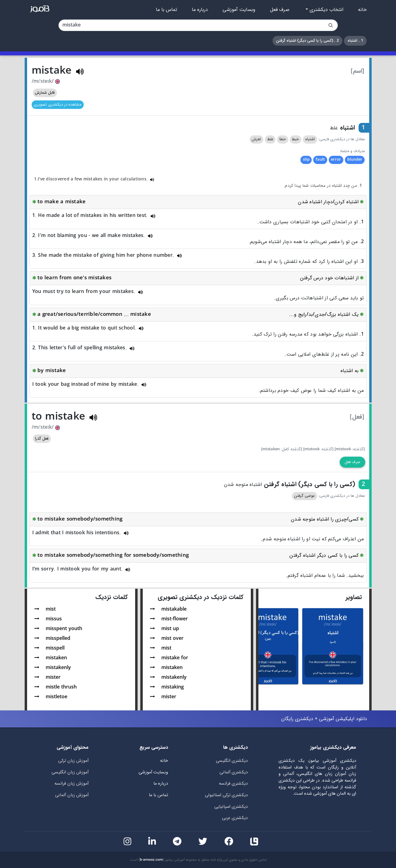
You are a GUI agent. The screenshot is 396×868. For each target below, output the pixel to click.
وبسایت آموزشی (239, 10)
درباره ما (200, 10)
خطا (283, 139)
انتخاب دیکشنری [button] (326, 10)
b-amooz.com (151, 860)
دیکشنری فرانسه (233, 784)
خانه (362, 10)
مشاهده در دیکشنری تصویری (58, 105)
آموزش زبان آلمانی (72, 795)
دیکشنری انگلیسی (232, 761)
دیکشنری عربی (235, 818)
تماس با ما (166, 10)
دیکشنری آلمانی (234, 772)
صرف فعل (280, 10)
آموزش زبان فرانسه (72, 784)
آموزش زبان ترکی (73, 761)
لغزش (256, 139)
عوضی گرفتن (305, 496)
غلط (270, 139)
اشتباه (310, 139)
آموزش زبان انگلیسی (70, 772)
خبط (295, 139)
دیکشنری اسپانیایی (231, 807)
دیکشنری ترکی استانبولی (226, 795)
